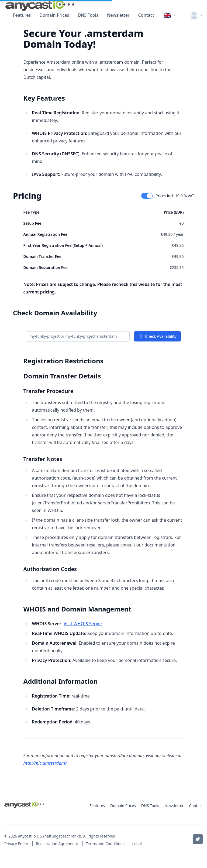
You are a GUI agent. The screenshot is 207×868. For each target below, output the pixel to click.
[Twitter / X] (198, 839)
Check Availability (158, 336)
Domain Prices (54, 15)
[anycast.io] (40, 5)
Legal (137, 844)
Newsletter (118, 15)
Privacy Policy (17, 844)
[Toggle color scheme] (183, 15)
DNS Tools (88, 15)
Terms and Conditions (106, 844)
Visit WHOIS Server (83, 624)
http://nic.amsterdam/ (45, 763)
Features (22, 15)
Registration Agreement (58, 844)
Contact (146, 15)
